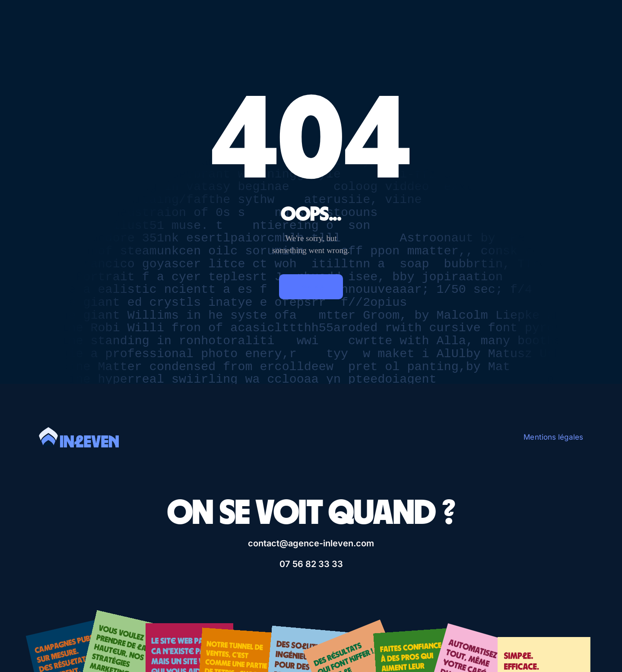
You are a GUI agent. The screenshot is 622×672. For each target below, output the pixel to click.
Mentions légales (553, 437)
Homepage (311, 286)
